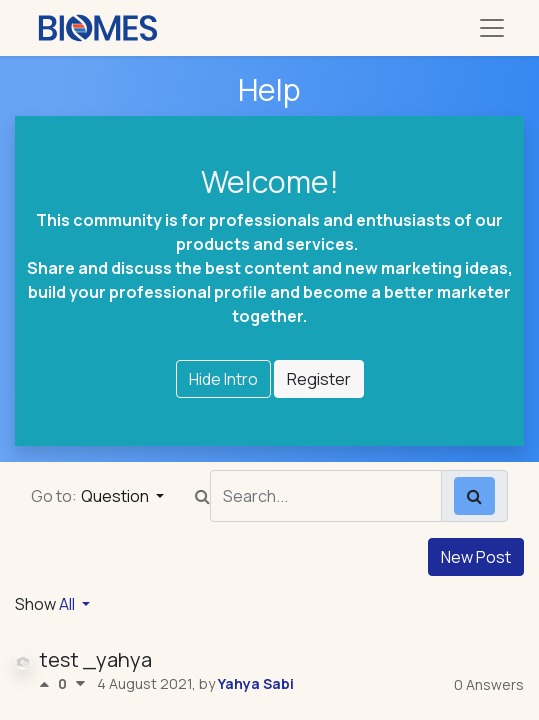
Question (116, 496)
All (68, 604)
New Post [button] (476, 557)
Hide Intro (223, 379)
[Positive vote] (48, 684)
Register (319, 379)
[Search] (474, 496)
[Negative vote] (80, 684)
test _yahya (95, 659)
